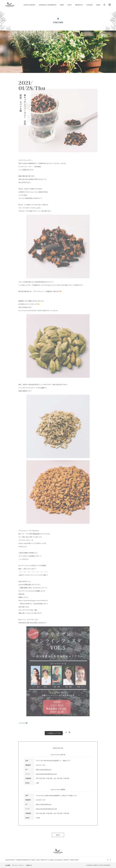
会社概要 (8, 865)
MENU (62, 5)
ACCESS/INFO (62, 860)
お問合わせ (29, 865)
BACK (58, 835)
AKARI (98, 5)
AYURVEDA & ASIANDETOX (48, 5)
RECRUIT (70, 860)
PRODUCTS (79, 5)
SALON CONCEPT (29, 5)
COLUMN (89, 5)
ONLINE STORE (78, 860)
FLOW (70, 5)
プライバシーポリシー (18, 865)
